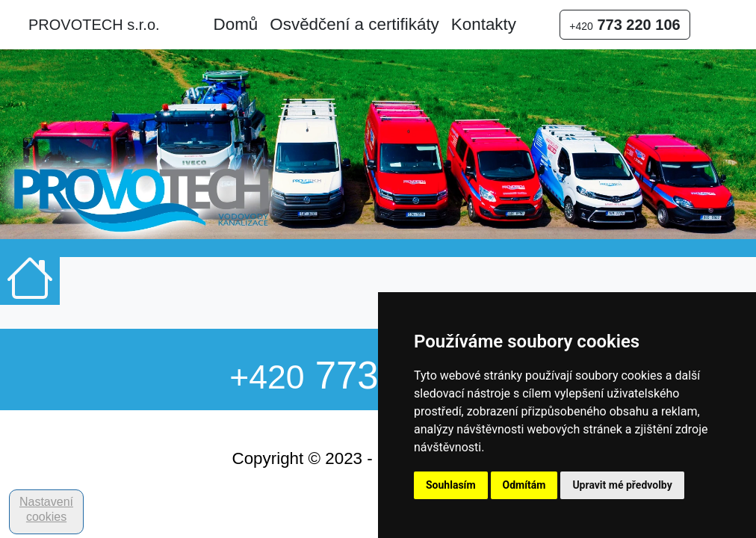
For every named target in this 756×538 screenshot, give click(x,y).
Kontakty (484, 24)
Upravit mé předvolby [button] (622, 485)
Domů (236, 24)
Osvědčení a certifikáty (354, 24)
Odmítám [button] (524, 485)
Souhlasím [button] (451, 485)
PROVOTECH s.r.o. (94, 25)
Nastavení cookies (46, 509)
